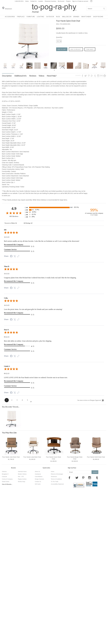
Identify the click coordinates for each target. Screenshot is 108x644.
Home (27, 1)
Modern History (22, 474)
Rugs (58, 17)
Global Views (6, 482)
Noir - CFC (21, 477)
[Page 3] (17, 400)
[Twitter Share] (15, 256)
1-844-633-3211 (19, 1)
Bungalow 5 (5, 474)
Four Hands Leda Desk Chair (32, 457)
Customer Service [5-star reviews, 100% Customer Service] (10, 249)
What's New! (86, 17)
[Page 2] (12, 400)
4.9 (14, 209)
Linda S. (7, 366)
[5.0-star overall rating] (54, 233)
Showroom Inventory (50, 1)
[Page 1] (7, 400)
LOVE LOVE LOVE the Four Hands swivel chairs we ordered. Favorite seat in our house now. (36, 378)
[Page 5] (27, 400)
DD (5, 230)
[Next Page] (31, 402)
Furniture (31, 17)
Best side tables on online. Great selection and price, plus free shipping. (28, 341)
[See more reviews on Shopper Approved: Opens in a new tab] (89, 400)
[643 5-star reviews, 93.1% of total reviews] (54, 207)
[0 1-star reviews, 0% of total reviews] (54, 217)
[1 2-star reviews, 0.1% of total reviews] (54, 215)
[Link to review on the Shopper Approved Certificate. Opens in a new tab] (18, 256)
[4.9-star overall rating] (14, 213)
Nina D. (7, 266)
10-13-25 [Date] (7, 237)
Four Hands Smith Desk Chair (96, 457)
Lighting (40, 17)
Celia (6, 298)
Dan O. (7, 330)
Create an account (83, 1)
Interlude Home (22, 472)
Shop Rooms (98, 17)
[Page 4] (22, 400)
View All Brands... (7, 484)
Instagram (90, 478)
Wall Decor (67, 17)
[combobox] (11, 223)
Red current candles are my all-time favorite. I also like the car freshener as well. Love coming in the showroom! (42, 241)
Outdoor (50, 17)
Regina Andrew (22, 479)
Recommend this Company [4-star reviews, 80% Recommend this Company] (14, 344)
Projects (68, 1)
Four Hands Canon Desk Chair (53, 458)
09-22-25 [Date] (7, 337)
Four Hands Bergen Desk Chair (75, 458)
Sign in (74, 1)
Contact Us (33, 1)
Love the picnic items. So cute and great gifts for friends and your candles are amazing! (33, 309)
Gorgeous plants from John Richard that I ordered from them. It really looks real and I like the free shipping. (40, 278)
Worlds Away (22, 482)
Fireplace (21, 17)
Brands (76, 17)
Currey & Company (7, 479)
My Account (61, 1)
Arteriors (4, 472)
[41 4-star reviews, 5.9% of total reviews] (54, 210)
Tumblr (97, 478)
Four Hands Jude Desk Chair (11, 457)
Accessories (10, 17)
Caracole (4, 477)
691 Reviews (14, 216)
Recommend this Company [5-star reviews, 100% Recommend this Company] (14, 245)
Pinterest (83, 478)
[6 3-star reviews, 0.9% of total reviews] (54, 212)
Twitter (77, 478)
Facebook (69, 478)
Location (40, 1)
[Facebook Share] (11, 257)
